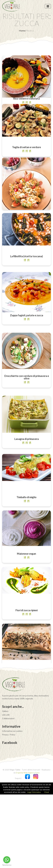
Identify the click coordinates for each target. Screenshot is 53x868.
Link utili (6, 788)
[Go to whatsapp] (7, 860)
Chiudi (46, 866)
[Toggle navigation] (48, 6)
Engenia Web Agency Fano (28, 846)
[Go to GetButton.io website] (7, 865)
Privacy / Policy (9, 808)
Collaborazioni (8, 792)
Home (22, 31)
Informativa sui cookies (12, 804)
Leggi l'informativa (34, 866)
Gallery (5, 785)
